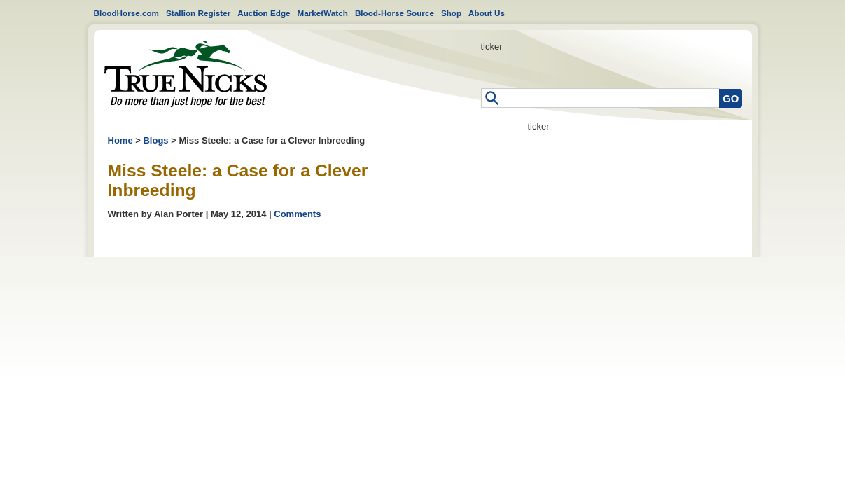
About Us (487, 13)
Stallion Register (198, 13)
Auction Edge (264, 13)
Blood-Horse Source (394, 13)
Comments (297, 214)
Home (186, 74)
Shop (451, 13)
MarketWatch (323, 13)
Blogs (155, 140)
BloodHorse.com (127, 13)
